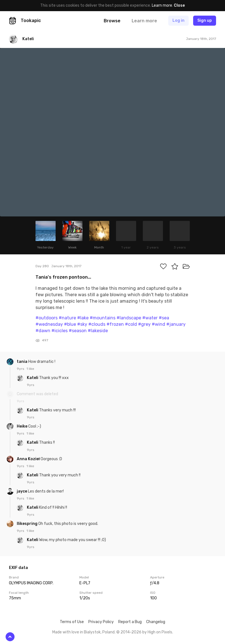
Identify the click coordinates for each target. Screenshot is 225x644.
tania (22, 362)
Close (179, 5)
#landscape (129, 318)
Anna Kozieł (29, 459)
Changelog (156, 622)
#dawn (43, 331)
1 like (30, 369)
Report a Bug (130, 622)
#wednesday (49, 324)
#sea (164, 318)
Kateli (33, 378)
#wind (158, 324)
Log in (178, 20)
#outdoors (47, 318)
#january (176, 324)
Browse (112, 21)
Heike (22, 426)
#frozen (115, 324)
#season (78, 331)
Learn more (162, 5)
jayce (22, 491)
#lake (83, 318)
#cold (131, 324)
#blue (70, 324)
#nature (67, 318)
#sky (82, 324)
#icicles (60, 331)
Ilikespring (28, 524)
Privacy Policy (101, 622)
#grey (144, 324)
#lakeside (98, 331)
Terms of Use (72, 622)
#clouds (97, 324)
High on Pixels (160, 632)
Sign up (205, 20)
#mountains (103, 318)
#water (150, 318)
